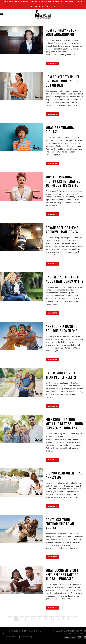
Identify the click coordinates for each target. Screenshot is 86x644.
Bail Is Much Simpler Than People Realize (62, 375)
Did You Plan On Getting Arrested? (64, 475)
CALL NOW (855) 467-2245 (43, 6)
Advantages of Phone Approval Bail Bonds (62, 230)
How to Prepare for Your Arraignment (61, 32)
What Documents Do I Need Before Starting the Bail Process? (62, 574)
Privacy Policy (26, 637)
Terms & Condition (11, 637)
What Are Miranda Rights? (60, 130)
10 (69, 619)
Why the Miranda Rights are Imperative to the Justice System (63, 181)
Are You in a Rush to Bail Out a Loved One (62, 328)
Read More (52, 63)
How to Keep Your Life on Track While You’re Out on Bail (63, 81)
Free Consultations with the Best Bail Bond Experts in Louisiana (64, 424)
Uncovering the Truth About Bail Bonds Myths (64, 279)
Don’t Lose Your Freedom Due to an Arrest (60, 524)
